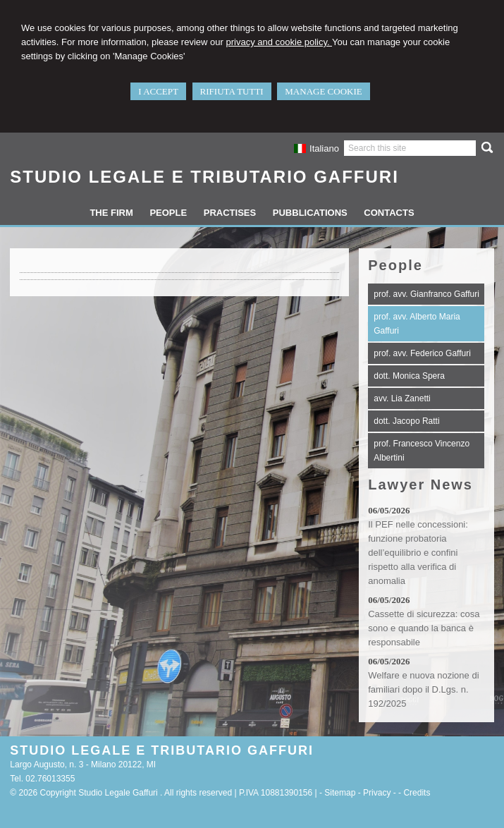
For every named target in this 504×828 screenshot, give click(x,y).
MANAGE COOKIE (323, 91)
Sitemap (340, 793)
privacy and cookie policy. (279, 42)
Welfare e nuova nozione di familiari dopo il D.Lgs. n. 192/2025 (423, 689)
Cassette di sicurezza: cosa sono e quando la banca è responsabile (424, 628)
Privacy (377, 793)
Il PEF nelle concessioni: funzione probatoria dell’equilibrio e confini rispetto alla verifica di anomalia (418, 553)
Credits (417, 793)
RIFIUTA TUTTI (232, 91)
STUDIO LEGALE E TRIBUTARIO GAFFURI (204, 177)
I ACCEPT (158, 91)
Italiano (316, 148)
